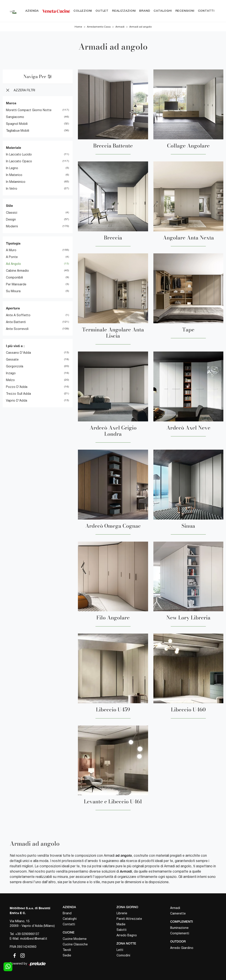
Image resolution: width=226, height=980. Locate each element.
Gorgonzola (15, 366)
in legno (12, 168)
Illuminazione (179, 928)
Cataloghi (163, 11)
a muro (11, 250)
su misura (13, 291)
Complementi (180, 933)
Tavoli (67, 950)
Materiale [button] (14, 148)
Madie (121, 924)
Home (78, 27)
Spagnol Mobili (17, 124)
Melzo (10, 380)
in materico (14, 175)
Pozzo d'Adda (17, 387)
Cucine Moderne (75, 939)
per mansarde (16, 284)
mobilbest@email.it (34, 939)
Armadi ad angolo (140, 27)
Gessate (12, 359)
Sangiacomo (15, 117)
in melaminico (16, 182)
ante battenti (16, 322)
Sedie (67, 955)
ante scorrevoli (17, 329)
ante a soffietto (18, 315)
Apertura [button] (13, 308)
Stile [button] (9, 206)
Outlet (102, 11)
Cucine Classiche (75, 944)
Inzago (11, 373)
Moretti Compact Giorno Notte (29, 110)
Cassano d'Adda (18, 353)
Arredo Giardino (182, 948)
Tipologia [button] (13, 243)
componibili (14, 277)
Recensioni (185, 11)
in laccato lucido (19, 154)
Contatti (206, 11)
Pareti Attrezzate (129, 919)
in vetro (12, 189)
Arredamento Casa (99, 27)
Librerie (122, 913)
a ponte (12, 257)
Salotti (121, 930)
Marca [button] (11, 103)
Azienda (32, 11)
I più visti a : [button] (15, 346)
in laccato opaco (19, 161)
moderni (12, 226)
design (11, 219)
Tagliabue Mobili (18, 131)
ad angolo (13, 264)
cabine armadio (17, 271)
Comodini (123, 955)
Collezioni (83, 11)
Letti (120, 950)
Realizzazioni (124, 11)
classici (12, 213)
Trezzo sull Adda (18, 394)
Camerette (178, 913)
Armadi (120, 27)
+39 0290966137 (27, 934)
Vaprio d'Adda (17, 400)
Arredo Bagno (127, 935)
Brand (145, 11)
